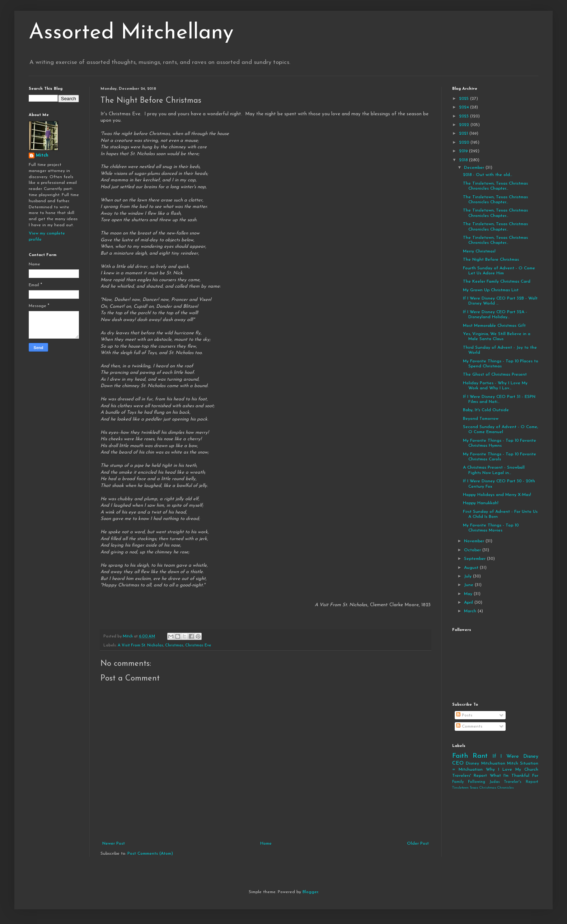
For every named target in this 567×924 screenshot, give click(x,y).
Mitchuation (493, 763)
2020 (465, 143)
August (472, 568)
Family (458, 782)
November (475, 541)
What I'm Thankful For (514, 776)
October (473, 550)
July (468, 576)
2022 (465, 125)
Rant (480, 756)
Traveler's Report (521, 782)
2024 (465, 107)
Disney (472, 763)
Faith (460, 756)
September (475, 559)
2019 (464, 151)
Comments (469, 726)
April (469, 603)
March (471, 611)
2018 (464, 160)
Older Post (418, 844)
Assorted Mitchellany (131, 33)
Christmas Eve (198, 646)
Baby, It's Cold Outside (486, 410)
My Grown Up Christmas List (491, 290)
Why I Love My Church (512, 770)
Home (266, 844)
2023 (465, 116)
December (475, 168)
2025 (465, 99)
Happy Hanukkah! (481, 503)
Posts (464, 715)
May (469, 594)
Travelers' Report (470, 776)
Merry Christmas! (479, 251)
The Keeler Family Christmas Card (497, 282)
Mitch (42, 155)
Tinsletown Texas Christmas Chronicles (483, 788)
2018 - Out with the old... (488, 175)
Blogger (310, 892)
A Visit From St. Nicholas (140, 646)
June (469, 585)
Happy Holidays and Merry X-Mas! (497, 495)
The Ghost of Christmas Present (495, 375)
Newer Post (114, 844)
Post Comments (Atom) (150, 854)
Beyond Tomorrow (481, 419)
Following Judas (484, 782)
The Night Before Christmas (491, 260)
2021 (464, 134)
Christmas (174, 646)
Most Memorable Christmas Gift (494, 326)
